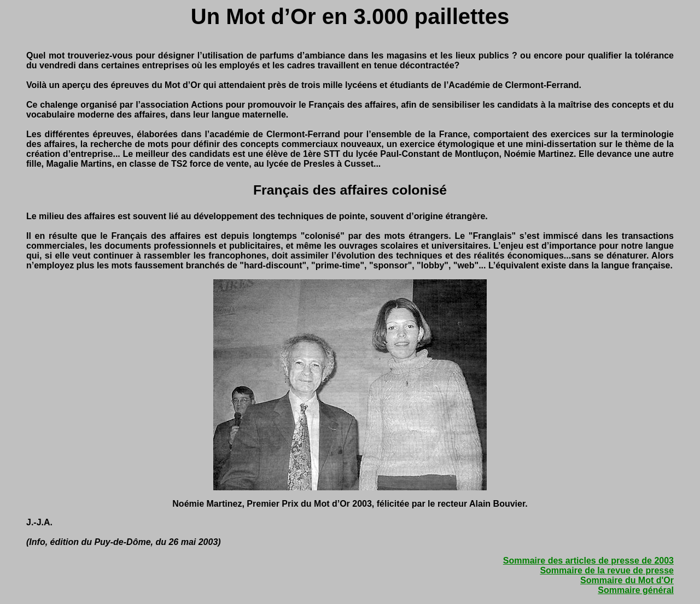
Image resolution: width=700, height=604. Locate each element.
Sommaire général (636, 590)
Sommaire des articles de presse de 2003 (588, 561)
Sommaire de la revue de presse (607, 570)
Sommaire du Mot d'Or (627, 580)
